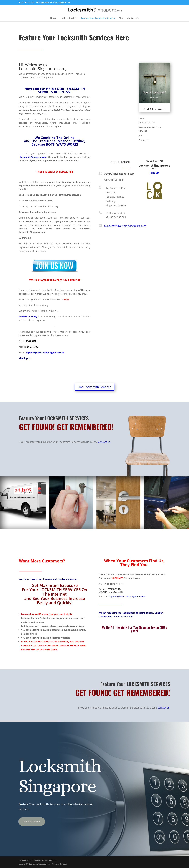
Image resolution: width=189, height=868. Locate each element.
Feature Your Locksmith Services (98, 18)
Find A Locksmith (154, 109)
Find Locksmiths (69, 18)
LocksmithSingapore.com (33, 157)
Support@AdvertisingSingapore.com (45, 353)
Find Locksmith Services (94, 387)
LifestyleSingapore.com (47, 860)
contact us (104, 442)
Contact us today (28, 317)
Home (53, 18)
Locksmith (23, 860)
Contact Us (133, 18)
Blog (121, 18)
